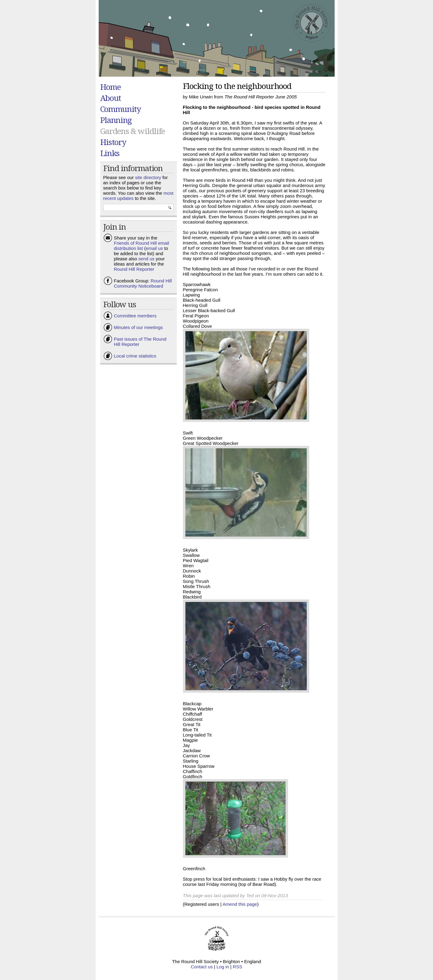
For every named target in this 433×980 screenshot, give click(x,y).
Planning (116, 120)
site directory (148, 177)
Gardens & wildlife (133, 131)
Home (110, 87)
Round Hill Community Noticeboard (143, 283)
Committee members (135, 316)
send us (147, 259)
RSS (238, 967)
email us (154, 248)
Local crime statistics (135, 356)
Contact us (202, 967)
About (111, 98)
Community (121, 109)
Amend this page (240, 904)
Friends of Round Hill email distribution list (142, 246)
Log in (223, 967)
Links (110, 153)
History (113, 142)
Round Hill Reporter (134, 269)
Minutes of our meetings (139, 327)
